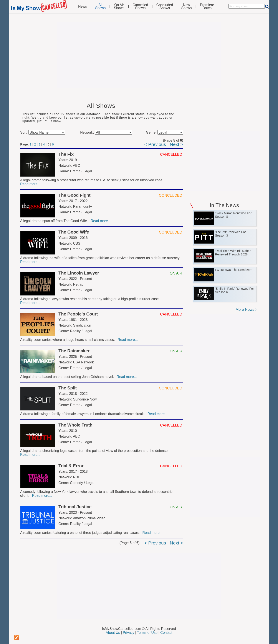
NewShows (187, 7)
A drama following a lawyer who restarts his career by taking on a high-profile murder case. (90, 299)
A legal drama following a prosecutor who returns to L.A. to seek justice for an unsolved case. (92, 180)
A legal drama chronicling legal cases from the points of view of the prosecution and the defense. (95, 451)
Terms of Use (147, 633)
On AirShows (119, 7)
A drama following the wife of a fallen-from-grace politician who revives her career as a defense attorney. (101, 258)
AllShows (100, 7)
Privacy (129, 633)
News (83, 7)
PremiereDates (207, 7)
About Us (113, 633)
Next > (176, 144)
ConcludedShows (165, 7)
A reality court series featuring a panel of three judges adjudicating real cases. (81, 533)
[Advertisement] (139, 55)
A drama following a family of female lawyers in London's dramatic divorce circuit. (83, 414)
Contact (166, 633)
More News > (246, 310)
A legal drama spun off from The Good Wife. (55, 221)
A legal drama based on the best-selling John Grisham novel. (68, 377)
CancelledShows (140, 7)
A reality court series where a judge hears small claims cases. (69, 340)
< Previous (155, 144)
